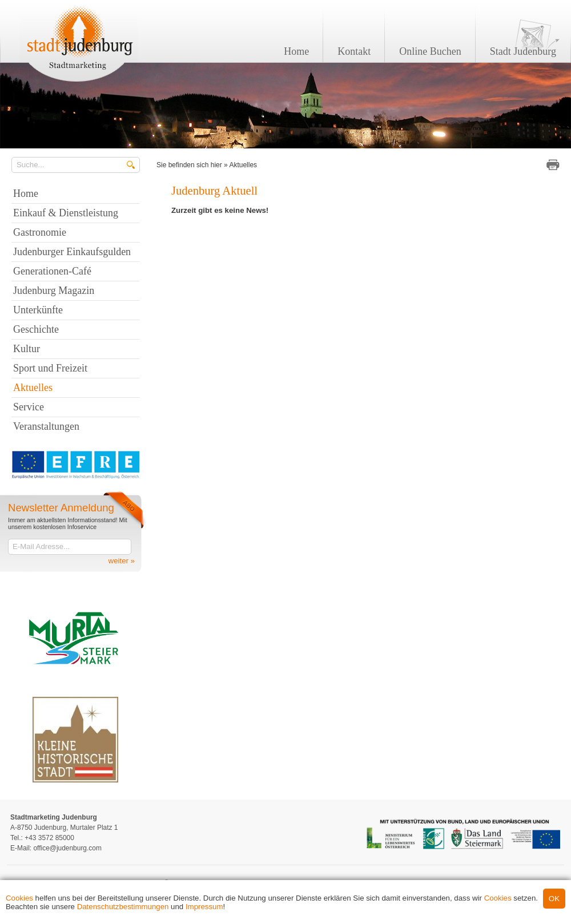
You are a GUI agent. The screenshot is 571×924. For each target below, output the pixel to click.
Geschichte (36, 329)
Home (296, 51)
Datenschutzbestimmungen (123, 907)
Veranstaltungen (46, 426)
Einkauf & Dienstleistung (66, 213)
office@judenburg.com (67, 848)
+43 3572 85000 (49, 838)
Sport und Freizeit (50, 368)
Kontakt (354, 51)
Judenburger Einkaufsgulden (72, 252)
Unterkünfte (38, 310)
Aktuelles (243, 165)
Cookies (19, 898)
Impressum (204, 907)
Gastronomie (40, 232)
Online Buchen (430, 51)
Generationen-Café (52, 271)
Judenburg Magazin (54, 290)
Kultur (27, 349)
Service (29, 407)
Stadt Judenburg (523, 51)
